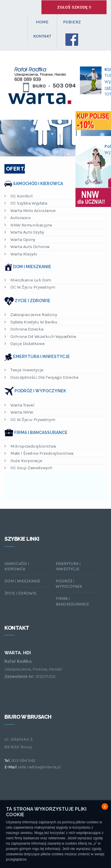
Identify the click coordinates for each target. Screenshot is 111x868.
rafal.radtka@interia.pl (39, 767)
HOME (42, 22)
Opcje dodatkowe (24, 344)
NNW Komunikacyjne (28, 225)
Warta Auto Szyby (24, 232)
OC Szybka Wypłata (26, 203)
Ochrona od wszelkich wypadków (40, 336)
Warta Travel (19, 405)
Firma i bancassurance (41, 433)
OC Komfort (18, 196)
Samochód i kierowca (38, 183)
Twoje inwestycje (24, 370)
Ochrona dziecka (24, 329)
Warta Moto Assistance (30, 210)
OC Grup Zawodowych (28, 468)
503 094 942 (23, 760)
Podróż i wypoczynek (40, 391)
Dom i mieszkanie (32, 267)
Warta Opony (20, 239)
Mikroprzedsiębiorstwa (30, 446)
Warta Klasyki (21, 254)
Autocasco (18, 218)
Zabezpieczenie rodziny (31, 315)
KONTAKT (42, 36)
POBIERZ (72, 22)
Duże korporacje (23, 461)
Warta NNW (19, 412)
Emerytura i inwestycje (41, 357)
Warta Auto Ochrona (27, 247)
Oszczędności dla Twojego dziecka (41, 377)
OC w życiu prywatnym (30, 287)
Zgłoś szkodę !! (74, 7)
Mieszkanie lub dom (28, 280)
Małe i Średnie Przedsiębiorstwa (39, 453)
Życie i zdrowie (33, 301)
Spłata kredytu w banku (31, 322)
